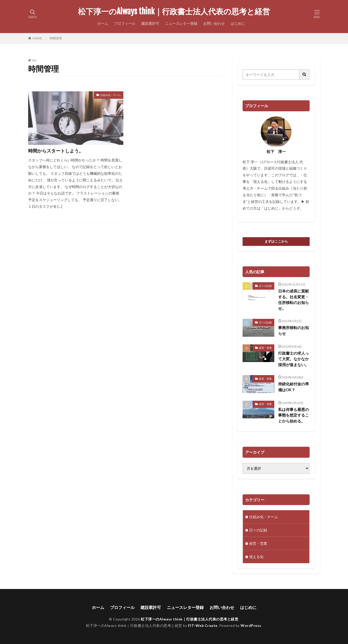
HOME (37, 38)
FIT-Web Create (203, 625)
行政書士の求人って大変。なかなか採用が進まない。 (293, 359)
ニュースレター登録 (181, 23)
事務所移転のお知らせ (293, 330)
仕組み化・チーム (111, 95)
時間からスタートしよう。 (56, 151)
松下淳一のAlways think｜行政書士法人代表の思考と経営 (174, 12)
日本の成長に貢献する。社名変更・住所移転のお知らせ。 (293, 300)
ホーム (103, 23)
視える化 (256, 557)
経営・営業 (265, 348)
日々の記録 (265, 286)
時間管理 (56, 38)
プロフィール (125, 23)
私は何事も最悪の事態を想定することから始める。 (293, 415)
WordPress (251, 625)
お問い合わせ (214, 23)
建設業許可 (150, 23)
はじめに (238, 23)
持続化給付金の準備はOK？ (293, 387)
